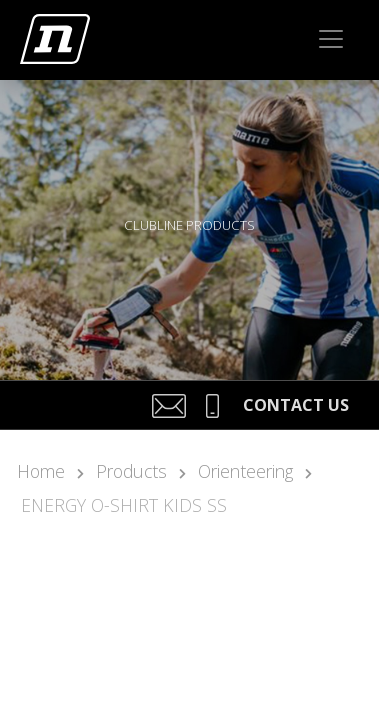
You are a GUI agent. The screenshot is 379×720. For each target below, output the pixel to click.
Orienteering (245, 471)
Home (41, 471)
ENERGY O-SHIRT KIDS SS (124, 505)
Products (131, 471)
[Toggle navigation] (331, 39)
